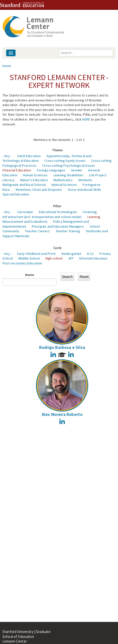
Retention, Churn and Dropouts (39, 190)
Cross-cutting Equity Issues (65, 161)
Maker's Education (34, 180)
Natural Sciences (64, 185)
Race (6, 190)
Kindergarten (72, 254)
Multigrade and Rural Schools (24, 185)
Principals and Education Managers (58, 226)
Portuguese (91, 185)
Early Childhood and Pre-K (37, 254)
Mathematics (63, 180)
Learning (94, 217)
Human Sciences (35, 175)
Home (7, 66)
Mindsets (85, 180)
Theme (57, 150)
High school (54, 258)
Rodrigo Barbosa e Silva (62, 347)
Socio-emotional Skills (84, 190)
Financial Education (17, 170)
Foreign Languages (51, 170)
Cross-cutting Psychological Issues (68, 165)
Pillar (57, 206)
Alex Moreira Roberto (62, 414)
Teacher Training (68, 231)
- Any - (7, 156)
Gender (77, 170)
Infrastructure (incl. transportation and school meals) (42, 217)
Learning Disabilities (68, 175)
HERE (86, 119)
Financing (90, 212)
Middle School (29, 258)
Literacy (8, 180)
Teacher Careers (37, 231)
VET (71, 258)
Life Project (98, 175)
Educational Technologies (58, 212)
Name (30, 275)
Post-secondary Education (22, 263)
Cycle (57, 248)
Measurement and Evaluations (25, 221)
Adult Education (29, 156)
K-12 (91, 254)
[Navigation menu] (11, 53)
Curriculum (25, 212)
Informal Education (93, 258)
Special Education (16, 194)
